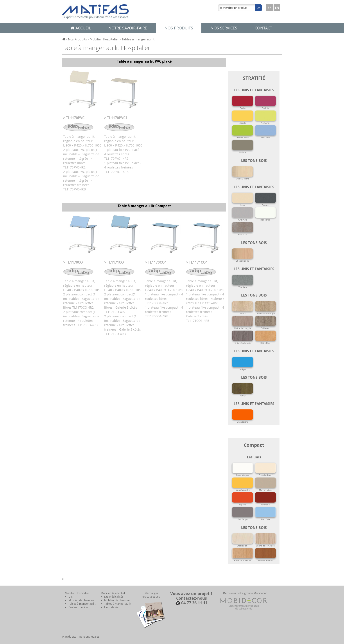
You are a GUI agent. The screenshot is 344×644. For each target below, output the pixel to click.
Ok (258, 8)
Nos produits (179, 28)
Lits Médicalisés (114, 597)
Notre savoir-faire (128, 28)
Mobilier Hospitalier (104, 39)
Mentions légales (89, 637)
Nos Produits (77, 39)
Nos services (224, 28)
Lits (71, 597)
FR (270, 8)
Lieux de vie (111, 607)
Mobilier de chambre (81, 600)
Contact (263, 28)
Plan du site (69, 637)
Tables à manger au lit (138, 39)
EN (277, 8)
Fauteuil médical (78, 607)
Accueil (81, 28)
